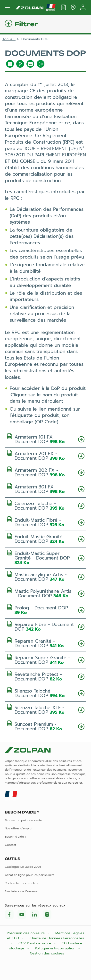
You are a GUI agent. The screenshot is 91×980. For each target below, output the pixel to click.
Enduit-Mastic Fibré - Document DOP (45, 522)
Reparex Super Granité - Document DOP (45, 660)
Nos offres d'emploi (19, 828)
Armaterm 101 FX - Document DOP (45, 439)
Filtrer (26, 24)
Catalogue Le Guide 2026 (23, 867)
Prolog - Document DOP (45, 610)
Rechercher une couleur (22, 883)
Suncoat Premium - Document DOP (45, 726)
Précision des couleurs (26, 933)
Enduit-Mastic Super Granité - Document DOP (45, 558)
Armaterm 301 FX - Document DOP (45, 489)
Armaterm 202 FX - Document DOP (45, 472)
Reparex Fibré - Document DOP (45, 626)
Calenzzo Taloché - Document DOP (45, 505)
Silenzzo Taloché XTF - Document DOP (45, 710)
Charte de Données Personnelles (57, 938)
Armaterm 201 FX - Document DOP (45, 456)
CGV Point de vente (35, 943)
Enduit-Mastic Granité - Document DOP (45, 539)
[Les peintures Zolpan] (29, 7)
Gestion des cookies (47, 953)
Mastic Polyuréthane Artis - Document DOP (45, 593)
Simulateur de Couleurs (21, 891)
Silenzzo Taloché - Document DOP (45, 693)
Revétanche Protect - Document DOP (45, 676)
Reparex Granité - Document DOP (45, 643)
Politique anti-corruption (56, 948)
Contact (10, 845)
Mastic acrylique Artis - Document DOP (45, 577)
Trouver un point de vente (23, 820)
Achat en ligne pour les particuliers (30, 875)
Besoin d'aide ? (16, 837)
